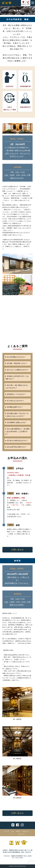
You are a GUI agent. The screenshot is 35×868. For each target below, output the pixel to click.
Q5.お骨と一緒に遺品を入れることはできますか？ (17, 387)
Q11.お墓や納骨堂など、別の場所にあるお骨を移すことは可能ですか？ (17, 432)
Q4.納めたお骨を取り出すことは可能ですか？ (17, 377)
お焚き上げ (25, 831)
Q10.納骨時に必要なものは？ (17, 422)
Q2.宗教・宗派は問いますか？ (17, 363)
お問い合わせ (18, 550)
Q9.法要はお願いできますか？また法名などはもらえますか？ (17, 415)
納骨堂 (18, 831)
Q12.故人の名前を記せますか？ (17, 441)
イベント (13, 834)
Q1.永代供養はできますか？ (16, 357)
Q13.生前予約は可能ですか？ (17, 447)
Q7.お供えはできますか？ (15, 401)
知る (13, 831)
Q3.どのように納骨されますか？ (18, 370)
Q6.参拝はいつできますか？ (16, 394)
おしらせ (7, 831)
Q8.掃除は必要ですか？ (15, 407)
